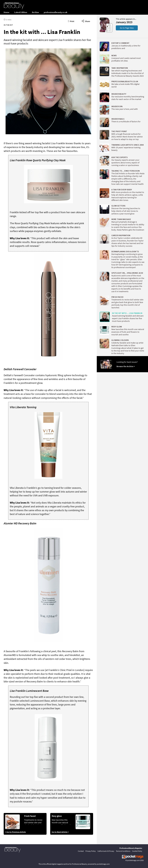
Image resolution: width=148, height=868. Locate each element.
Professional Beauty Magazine (131, 848)
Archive (35, 12)
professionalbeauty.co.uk (56, 12)
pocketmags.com (133, 860)
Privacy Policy (91, 851)
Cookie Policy (137, 851)
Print (71, 21)
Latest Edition (21, 12)
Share (86, 21)
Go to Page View (127, 28)
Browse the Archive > (126, 366)
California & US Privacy (106, 851)
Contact (81, 851)
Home (7, 12)
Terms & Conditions (123, 851)
